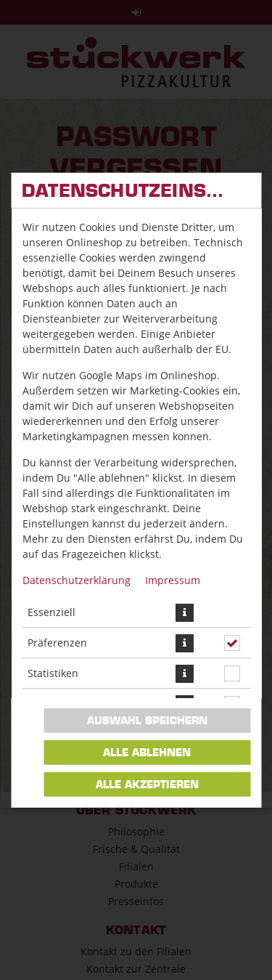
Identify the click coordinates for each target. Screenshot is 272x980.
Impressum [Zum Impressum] (172, 579)
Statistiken (52, 673)
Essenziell (51, 612)
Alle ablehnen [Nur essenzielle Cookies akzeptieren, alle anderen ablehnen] (147, 753)
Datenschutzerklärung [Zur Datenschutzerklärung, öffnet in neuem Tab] (76, 579)
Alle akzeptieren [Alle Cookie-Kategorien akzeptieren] (147, 785)
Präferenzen (57, 643)
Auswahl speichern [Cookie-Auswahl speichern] (147, 721)
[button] (184, 612)
